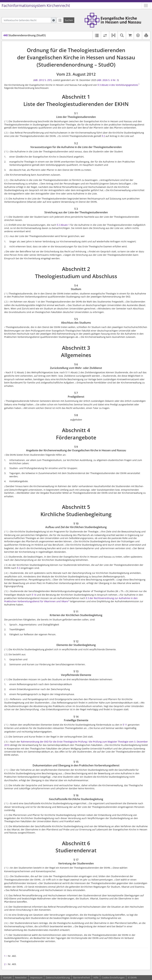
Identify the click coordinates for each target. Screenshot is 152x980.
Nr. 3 (115, 80)
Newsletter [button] (21, 978)
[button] (113, 35)
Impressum (36, 978)
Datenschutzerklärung (58, 978)
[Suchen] (69, 20)
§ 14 (34, 595)
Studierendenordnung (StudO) (25, 35)
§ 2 (103, 136)
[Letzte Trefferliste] (60, 20)
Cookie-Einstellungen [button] (113, 978)
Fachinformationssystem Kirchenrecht (36, 5)
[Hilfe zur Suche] (54, 20)
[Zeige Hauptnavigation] (146, 5)
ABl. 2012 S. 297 (43, 80)
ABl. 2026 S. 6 (105, 80)
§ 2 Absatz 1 (63, 225)
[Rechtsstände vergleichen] (105, 35)
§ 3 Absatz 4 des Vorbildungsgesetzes (118, 85)
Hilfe (96, 978)
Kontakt (8, 978)
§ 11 (125, 725)
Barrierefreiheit (82, 978)
